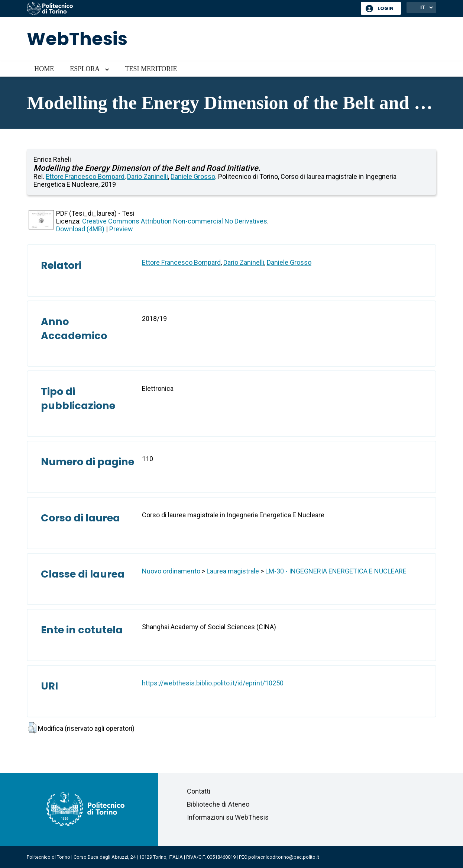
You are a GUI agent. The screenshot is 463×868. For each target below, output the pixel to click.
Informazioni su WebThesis (228, 817)
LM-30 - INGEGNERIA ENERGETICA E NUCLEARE (336, 571)
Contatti (199, 791)
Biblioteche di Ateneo (218, 804)
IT (423, 7)
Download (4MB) (80, 229)
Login (386, 8)
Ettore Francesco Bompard (85, 176)
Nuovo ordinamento (171, 571)
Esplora (85, 69)
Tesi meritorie (151, 69)
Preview (121, 229)
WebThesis (77, 39)
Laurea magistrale (233, 571)
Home (44, 69)
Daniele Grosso (193, 176)
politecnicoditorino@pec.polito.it (284, 857)
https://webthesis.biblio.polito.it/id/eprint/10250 (213, 683)
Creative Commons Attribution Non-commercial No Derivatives (175, 221)
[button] (32, 728)
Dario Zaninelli (148, 176)
